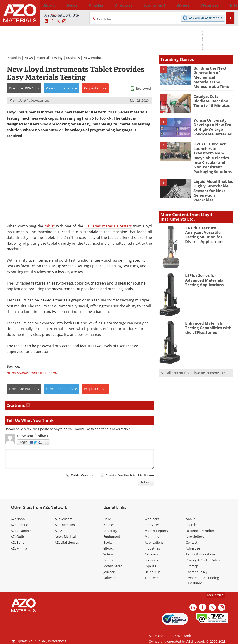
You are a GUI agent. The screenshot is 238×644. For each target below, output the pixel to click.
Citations (18, 405)
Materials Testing (49, 58)
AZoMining (19, 548)
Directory (107, 5)
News (29, 58)
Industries (152, 548)
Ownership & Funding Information (202, 580)
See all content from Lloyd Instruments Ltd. (194, 358)
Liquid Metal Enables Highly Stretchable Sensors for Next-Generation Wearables (213, 177)
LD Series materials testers (108, 226)
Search (191, 525)
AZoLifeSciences (67, 542)
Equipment (112, 537)
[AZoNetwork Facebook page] (52, 21)
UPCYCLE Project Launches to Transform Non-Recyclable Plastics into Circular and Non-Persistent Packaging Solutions (213, 151)
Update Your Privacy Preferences (39, 638)
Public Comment (84, 475)
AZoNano (18, 519)
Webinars (152, 519)
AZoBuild (18, 542)
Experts (150, 566)
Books (108, 542)
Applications (154, 542)
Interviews (152, 525)
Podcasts (151, 560)
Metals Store (113, 566)
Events (108, 560)
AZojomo (151, 554)
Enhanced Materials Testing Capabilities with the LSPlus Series (209, 312)
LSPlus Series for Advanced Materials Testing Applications (208, 264)
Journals (110, 572)
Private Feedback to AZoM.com (130, 475)
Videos (108, 554)
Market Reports (156, 531)
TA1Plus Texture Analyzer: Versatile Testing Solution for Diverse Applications (207, 217)
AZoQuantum (65, 525)
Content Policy (197, 572)
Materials (152, 537)
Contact (192, 542)
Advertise (193, 548)
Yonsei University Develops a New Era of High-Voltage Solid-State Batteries (212, 123)
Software (110, 578)
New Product (93, 58)
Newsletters (195, 537)
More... (228, 5)
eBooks (109, 548)
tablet (50, 226)
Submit (146, 482)
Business (73, 58)
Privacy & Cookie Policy (203, 560)
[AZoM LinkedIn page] (46, 21)
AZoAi (59, 531)
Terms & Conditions (201, 554)
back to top (216, 595)
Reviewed (143, 88)
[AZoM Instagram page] (64, 21)
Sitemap (192, 566)
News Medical (65, 537)
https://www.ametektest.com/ (32, 373)
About (190, 519)
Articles (109, 525)
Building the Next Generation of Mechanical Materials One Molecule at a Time (212, 76)
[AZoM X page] (58, 21)
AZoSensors (64, 519)
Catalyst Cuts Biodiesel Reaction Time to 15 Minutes (213, 98)
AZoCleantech (21, 531)
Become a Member (200, 531)
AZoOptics (19, 537)
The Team (152, 578)
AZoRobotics (20, 525)
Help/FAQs (153, 572)
